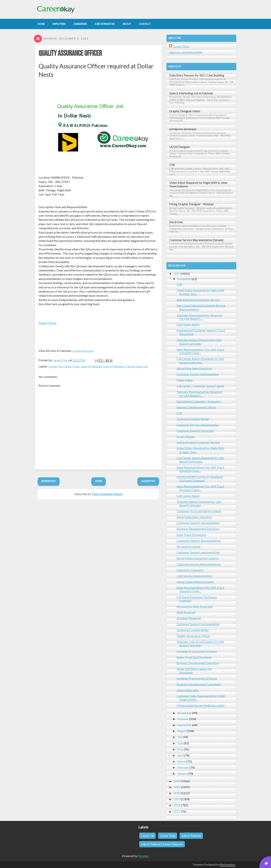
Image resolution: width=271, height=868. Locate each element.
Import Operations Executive (195, 582)
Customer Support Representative (198, 541)
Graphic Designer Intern (185, 111)
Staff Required (186, 612)
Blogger (143, 856)
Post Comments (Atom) (107, 494)
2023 (177, 274)
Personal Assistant (188, 546)
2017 (177, 811)
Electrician (176, 222)
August (182, 731)
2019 (177, 799)
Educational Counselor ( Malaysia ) (199, 401)
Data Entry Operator (190, 570)
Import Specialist (188, 690)
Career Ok (55, 366)
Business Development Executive (198, 529)
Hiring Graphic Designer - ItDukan (191, 204)
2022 (177, 781)
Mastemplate (227, 865)
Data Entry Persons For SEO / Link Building (197, 75)
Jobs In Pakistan (91, 366)
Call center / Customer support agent (200, 386)
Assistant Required (189, 618)
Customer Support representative (198, 523)
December (184, 279)
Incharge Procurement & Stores (197, 651)
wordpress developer (183, 129)
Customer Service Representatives (199, 564)
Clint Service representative (194, 576)
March (182, 761)
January (182, 773)
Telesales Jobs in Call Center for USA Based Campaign (200, 643)
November (184, 713)
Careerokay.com (83, 351)
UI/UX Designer (180, 147)
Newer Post (49, 481)
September (184, 725)
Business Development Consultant (199, 684)
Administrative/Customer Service (198, 300)
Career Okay (71, 366)
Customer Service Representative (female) (196, 240)
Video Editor (185, 380)
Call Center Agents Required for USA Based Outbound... (200, 361)
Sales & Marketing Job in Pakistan (191, 93)
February (183, 767)
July (180, 737)
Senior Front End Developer (194, 657)
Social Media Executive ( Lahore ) (198, 558)
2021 (177, 787)
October (183, 719)
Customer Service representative (198, 374)
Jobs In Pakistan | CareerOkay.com (125, 366)
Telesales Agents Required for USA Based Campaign (199, 342)
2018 (177, 805)
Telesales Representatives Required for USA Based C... (199, 317)
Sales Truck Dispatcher (191, 535)
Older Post (148, 481)
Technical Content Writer (193, 419)
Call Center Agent (188, 324)
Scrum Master (186, 437)
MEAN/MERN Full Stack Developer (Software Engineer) (200, 479)
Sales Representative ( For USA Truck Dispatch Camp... (200, 351)
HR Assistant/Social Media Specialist (200, 705)
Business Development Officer (196, 407)
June (180, 743)
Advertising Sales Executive (194, 368)
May (180, 749)
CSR (172, 165)
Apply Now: (48, 323)
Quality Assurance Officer (70, 53)
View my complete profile (186, 52)
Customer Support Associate (195, 431)
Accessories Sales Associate (195, 606)
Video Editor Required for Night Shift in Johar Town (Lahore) (198, 184)
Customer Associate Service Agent (199, 511)
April (180, 755)
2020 (177, 793)
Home (99, 481)
